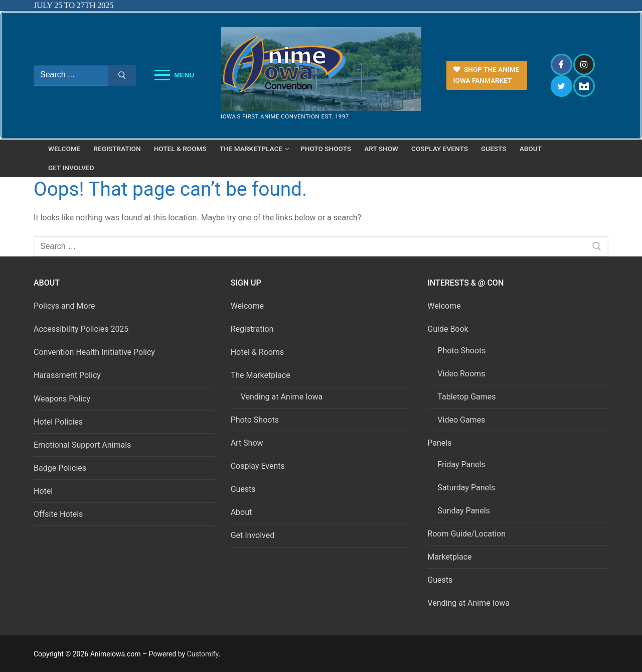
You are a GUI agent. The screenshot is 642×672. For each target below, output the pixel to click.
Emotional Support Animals (82, 445)
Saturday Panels (466, 488)
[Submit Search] (122, 75)
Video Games (461, 420)
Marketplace (449, 557)
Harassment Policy (67, 375)
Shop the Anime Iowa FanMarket (487, 75)
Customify (203, 654)
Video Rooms (461, 374)
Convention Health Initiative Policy (94, 352)
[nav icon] (174, 75)
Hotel (43, 491)
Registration (252, 329)
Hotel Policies (58, 422)
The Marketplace (262, 375)
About (242, 512)
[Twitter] (561, 86)
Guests (243, 489)
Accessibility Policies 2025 (81, 329)
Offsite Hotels (58, 514)
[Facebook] (561, 64)
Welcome (247, 306)
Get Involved (253, 535)
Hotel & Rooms (257, 352)
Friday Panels (461, 464)
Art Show (247, 443)
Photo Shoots (255, 420)
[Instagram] (584, 64)
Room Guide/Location (466, 534)
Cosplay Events (258, 466)
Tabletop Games (466, 397)
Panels (440, 443)
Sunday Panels (463, 511)
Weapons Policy (62, 399)
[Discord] (584, 86)
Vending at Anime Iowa (282, 397)
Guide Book (449, 329)
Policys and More (64, 306)
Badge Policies (60, 468)
